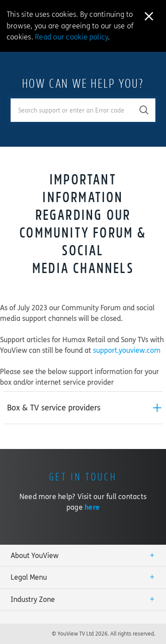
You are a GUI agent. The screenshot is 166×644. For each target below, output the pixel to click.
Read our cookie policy (71, 37)
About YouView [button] (35, 556)
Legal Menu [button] (29, 577)
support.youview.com (127, 350)
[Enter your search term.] (72, 110)
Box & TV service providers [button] (54, 408)
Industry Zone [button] (33, 599)
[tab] (83, 408)
